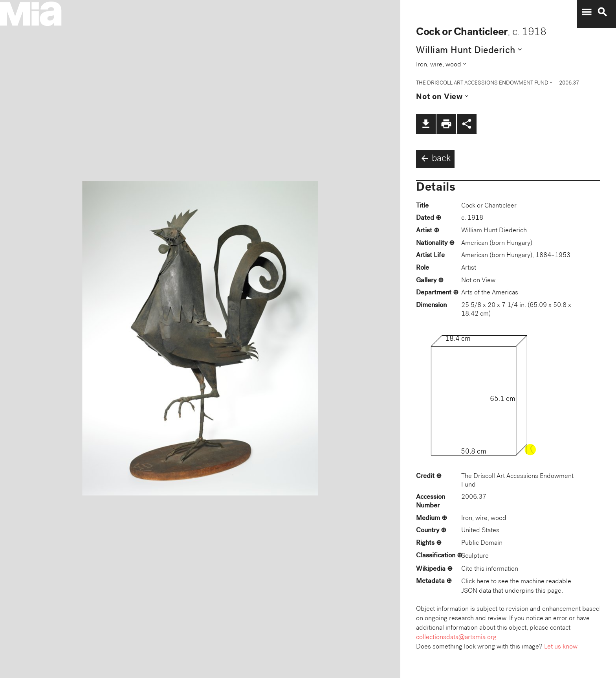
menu (587, 12)
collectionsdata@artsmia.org (456, 638)
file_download (426, 124)
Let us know (561, 647)
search (602, 12)
